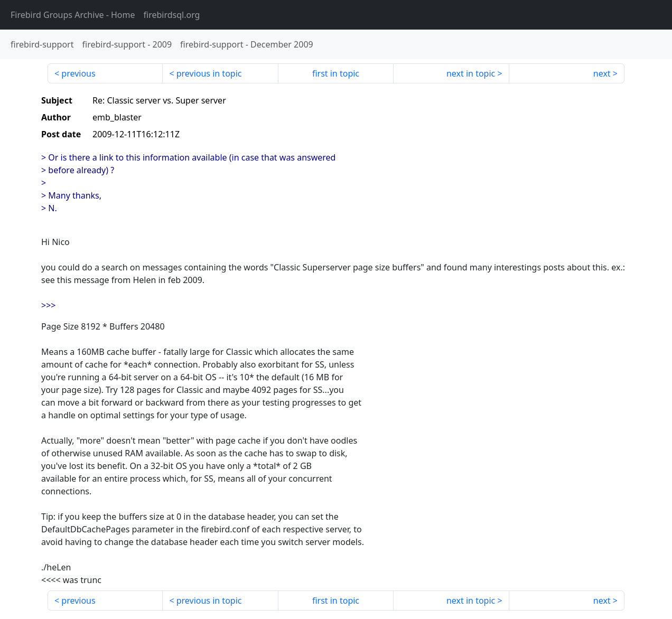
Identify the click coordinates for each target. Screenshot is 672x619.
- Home (73, 15)
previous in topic (209, 73)
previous (78, 73)
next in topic (471, 73)
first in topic (336, 73)
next (602, 73)
